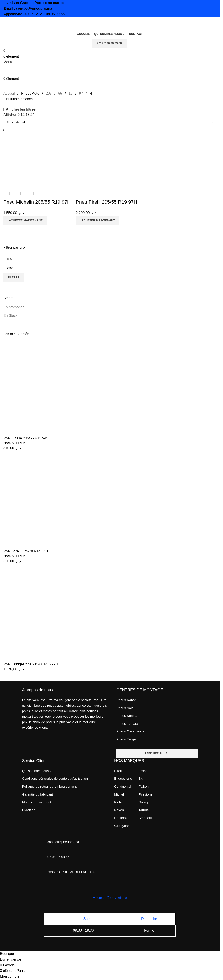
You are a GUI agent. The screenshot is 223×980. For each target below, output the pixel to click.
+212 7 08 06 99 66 (49, 14)
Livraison (29, 810)
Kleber (119, 802)
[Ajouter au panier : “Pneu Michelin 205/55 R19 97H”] (25, 220)
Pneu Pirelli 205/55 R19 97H (107, 202)
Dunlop (144, 802)
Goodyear (122, 826)
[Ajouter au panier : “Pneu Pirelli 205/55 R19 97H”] (98, 220)
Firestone (146, 794)
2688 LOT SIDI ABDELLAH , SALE (73, 872)
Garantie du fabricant (37, 794)
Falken (144, 786)
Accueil (10, 93)
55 (61, 93)
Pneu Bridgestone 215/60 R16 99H (31, 664)
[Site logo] (25, 23)
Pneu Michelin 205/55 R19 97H (37, 202)
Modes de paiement (36, 802)
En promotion (14, 307)
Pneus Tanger (127, 739)
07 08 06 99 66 (58, 857)
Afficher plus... (157, 753)
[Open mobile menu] (8, 62)
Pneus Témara (127, 724)
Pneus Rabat (126, 700)
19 (71, 93)
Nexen (119, 810)
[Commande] (110, 122)
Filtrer (14, 277)
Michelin (120, 794)
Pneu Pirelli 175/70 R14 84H (26, 551)
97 (82, 93)
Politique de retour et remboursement (49, 786)
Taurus (144, 810)
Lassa (143, 771)
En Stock (10, 316)
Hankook (121, 818)
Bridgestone (123, 778)
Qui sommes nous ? (37, 771)
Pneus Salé (125, 708)
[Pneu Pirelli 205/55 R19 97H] (103, 160)
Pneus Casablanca (130, 731)
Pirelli (118, 771)
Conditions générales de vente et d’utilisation (55, 778)
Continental (123, 786)
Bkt (141, 778)
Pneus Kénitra (127, 716)
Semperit (145, 818)
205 (49, 93)
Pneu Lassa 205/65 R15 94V (26, 438)
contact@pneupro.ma (34, 8)
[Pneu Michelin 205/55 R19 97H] (30, 160)
